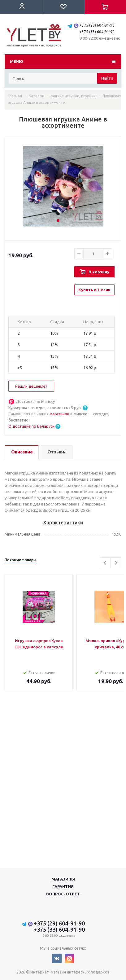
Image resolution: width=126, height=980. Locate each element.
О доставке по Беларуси (31, 426)
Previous (105, 563)
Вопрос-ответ (63, 894)
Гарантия (63, 886)
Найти (107, 78)
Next (116, 563)
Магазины (63, 879)
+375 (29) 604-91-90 (97, 25)
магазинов (60, 414)
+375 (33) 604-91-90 (97, 32)
